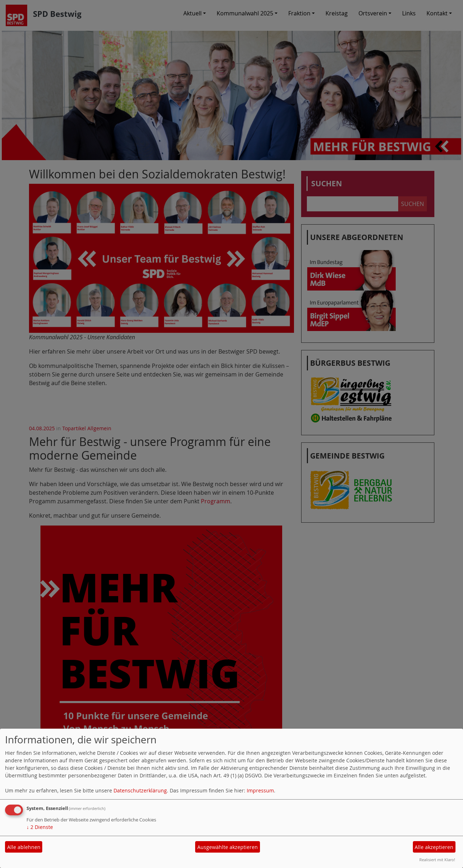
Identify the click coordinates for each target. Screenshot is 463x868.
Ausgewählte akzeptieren (228, 847)
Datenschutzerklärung (140, 790)
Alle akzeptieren (434, 847)
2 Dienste (40, 827)
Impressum (260, 790)
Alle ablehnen (24, 847)
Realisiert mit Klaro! (437, 860)
